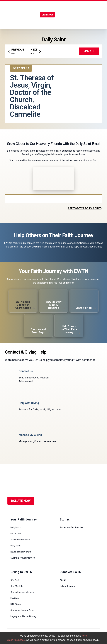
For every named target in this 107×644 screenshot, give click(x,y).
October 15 (21, 68)
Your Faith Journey (24, 519)
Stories (65, 519)
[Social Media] (76, 481)
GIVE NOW (47, 15)
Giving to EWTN (21, 572)
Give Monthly (17, 586)
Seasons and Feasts (20, 540)
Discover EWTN (70, 572)
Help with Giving (67, 586)
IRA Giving (15, 598)
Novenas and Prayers (21, 552)
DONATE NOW (21, 501)
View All (89, 51)
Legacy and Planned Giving (23, 616)
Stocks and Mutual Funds (22, 610)
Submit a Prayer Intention (23, 558)
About (63, 580)
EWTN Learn (16, 534)
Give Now (15, 580)
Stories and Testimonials (71, 527)
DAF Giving (16, 604)
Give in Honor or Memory (22, 592)
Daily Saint (15, 546)
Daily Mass (16, 527)
